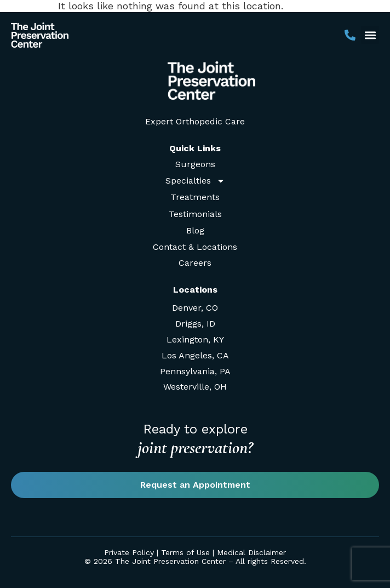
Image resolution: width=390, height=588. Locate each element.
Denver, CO (195, 308)
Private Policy (129, 552)
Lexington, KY (195, 339)
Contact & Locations (195, 247)
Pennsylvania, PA (195, 371)
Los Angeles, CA (195, 355)
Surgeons (195, 164)
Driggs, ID (195, 324)
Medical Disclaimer (251, 552)
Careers (195, 263)
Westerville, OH (195, 387)
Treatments (195, 197)
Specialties (195, 181)
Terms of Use (185, 552)
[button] (370, 35)
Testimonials (195, 214)
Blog (195, 230)
